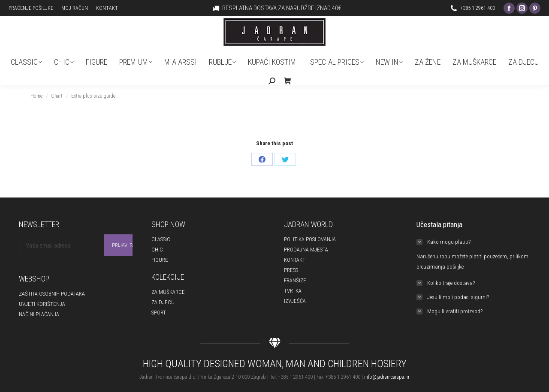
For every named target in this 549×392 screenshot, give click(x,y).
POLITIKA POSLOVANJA (310, 239)
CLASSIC (161, 239)
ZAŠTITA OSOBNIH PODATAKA (52, 294)
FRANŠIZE (295, 280)
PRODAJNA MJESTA (306, 250)
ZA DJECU (163, 302)
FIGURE (160, 260)
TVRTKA (293, 291)
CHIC (157, 250)
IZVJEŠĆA (295, 301)
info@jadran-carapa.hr (387, 377)
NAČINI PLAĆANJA (39, 314)
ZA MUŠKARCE (168, 292)
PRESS (291, 270)
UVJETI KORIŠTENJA (42, 304)
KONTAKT (295, 260)
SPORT (159, 313)
